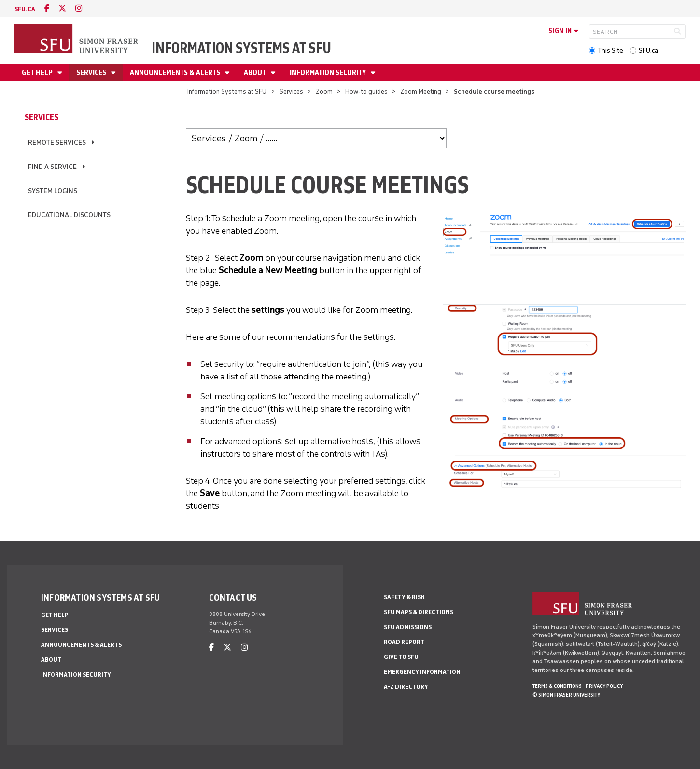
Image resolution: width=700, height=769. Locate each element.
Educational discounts (69, 215)
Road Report (404, 642)
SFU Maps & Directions (419, 612)
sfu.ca (25, 9)
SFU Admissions (408, 627)
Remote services (57, 143)
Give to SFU (401, 657)
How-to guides (366, 91)
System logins (53, 191)
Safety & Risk (404, 597)
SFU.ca (648, 50)
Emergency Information (422, 672)
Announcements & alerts (176, 73)
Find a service (52, 167)
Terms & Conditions (557, 686)
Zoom (325, 91)
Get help (38, 73)
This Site (610, 50)
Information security (329, 73)
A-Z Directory (406, 687)
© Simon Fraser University (566, 695)
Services (92, 73)
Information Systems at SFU (241, 48)
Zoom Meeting (421, 91)
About (256, 73)
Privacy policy (604, 686)
